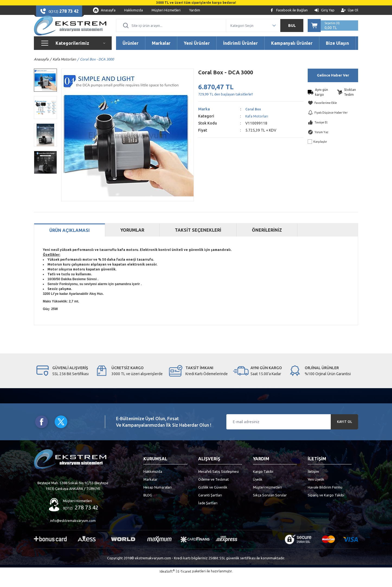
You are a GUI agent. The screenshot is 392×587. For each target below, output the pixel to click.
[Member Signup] (350, 10)
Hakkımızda (153, 483)
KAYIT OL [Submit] (345, 433)
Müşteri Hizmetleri (267, 499)
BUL (292, 31)
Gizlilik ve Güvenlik (213, 499)
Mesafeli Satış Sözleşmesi (219, 483)
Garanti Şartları (210, 507)
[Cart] (333, 31)
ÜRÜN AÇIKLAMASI (70, 242)
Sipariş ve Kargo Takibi (326, 507)
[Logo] (70, 31)
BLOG (148, 507)
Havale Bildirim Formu (325, 499)
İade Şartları (208, 515)
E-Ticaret (184, 583)
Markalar (150, 491)
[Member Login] (324, 10)
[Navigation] (73, 55)
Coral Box (254, 121)
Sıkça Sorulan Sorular (270, 507)
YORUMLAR (132, 242)
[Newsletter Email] (292, 433)
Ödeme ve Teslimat (213, 491)
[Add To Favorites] (333, 115)
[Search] (171, 31)
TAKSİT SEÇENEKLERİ (198, 242)
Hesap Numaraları (158, 499)
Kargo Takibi (263, 483)
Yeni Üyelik (316, 491)
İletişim (313, 483)
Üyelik (258, 491)
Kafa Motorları (257, 128)
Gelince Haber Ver (333, 87)
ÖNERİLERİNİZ (267, 242)
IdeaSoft (167, 583)
